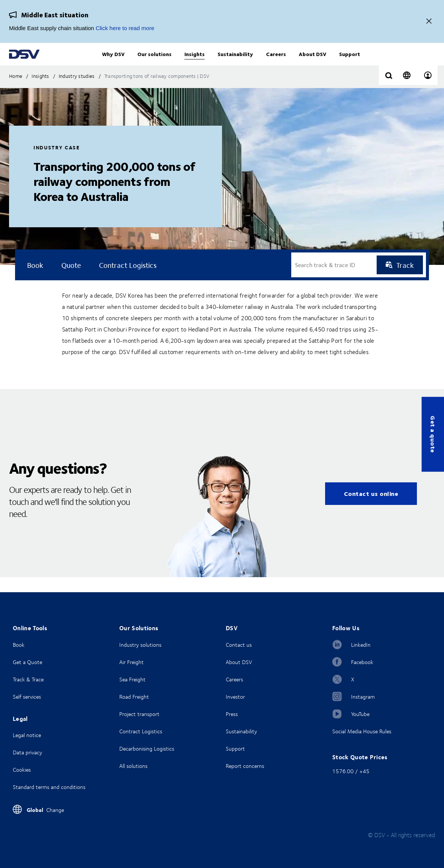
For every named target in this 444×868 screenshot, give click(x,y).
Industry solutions (140, 645)
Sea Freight (132, 679)
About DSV (239, 662)
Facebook (362, 662)
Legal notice (27, 735)
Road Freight (134, 697)
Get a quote (433, 434)
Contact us (239, 645)
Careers (234, 679)
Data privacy (27, 752)
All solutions (133, 766)
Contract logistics (128, 280)
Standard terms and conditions (49, 787)
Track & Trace (28, 679)
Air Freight (132, 662)
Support (235, 749)
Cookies (22, 770)
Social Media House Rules (362, 731)
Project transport (139, 714)
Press (232, 714)
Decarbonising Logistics (147, 749)
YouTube (360, 714)
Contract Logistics (141, 731)
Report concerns (245, 766)
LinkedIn (361, 645)
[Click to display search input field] (389, 91)
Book (19, 645)
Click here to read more (125, 28)
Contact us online (371, 508)
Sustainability (241, 731)
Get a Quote (27, 662)
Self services (27, 697)
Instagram (363, 697)
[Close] (429, 22)
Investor (235, 697)
